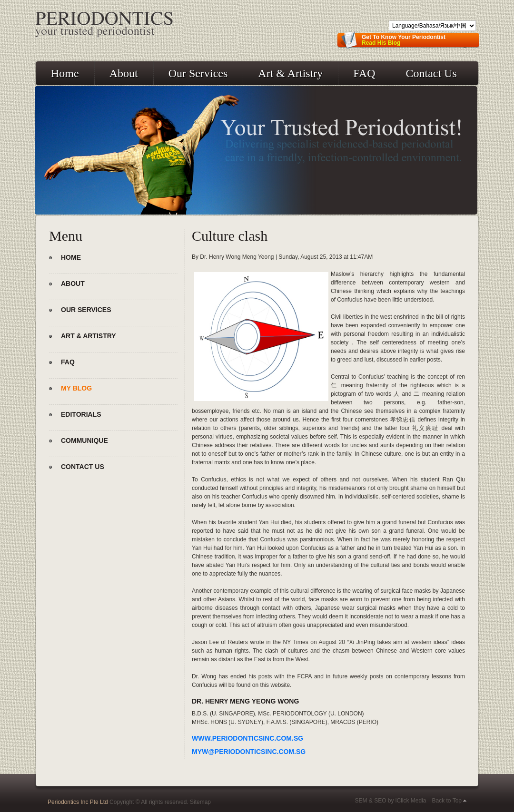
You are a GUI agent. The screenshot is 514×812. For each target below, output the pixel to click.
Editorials (81, 414)
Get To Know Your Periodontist (404, 40)
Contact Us (431, 73)
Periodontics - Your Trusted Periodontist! (104, 25)
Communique (84, 440)
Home (65, 73)
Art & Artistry (290, 73)
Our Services (198, 73)
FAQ (364, 73)
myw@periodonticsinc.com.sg (249, 752)
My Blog (76, 388)
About (124, 73)
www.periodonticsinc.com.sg (247, 738)
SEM (361, 801)
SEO (380, 801)
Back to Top (447, 801)
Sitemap (200, 802)
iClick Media (411, 801)
